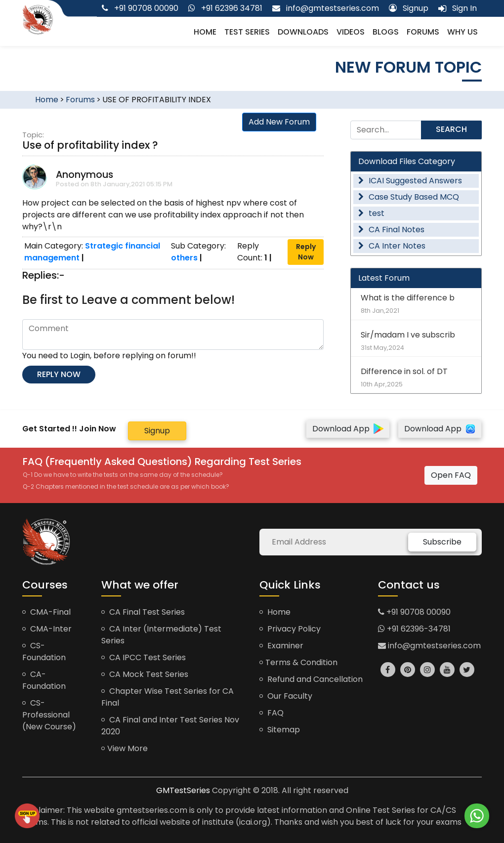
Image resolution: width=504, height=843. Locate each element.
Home (205, 32)
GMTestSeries (183, 790)
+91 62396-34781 (414, 629)
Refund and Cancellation (311, 679)
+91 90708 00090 (414, 612)
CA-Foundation (44, 680)
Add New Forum (279, 122)
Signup (157, 431)
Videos (351, 32)
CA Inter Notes (392, 246)
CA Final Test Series (143, 612)
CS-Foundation (44, 652)
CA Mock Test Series (145, 674)
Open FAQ (451, 475)
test (371, 213)
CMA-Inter (47, 629)
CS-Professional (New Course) (49, 715)
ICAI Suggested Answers (410, 181)
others (184, 258)
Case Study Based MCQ (409, 197)
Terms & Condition (298, 662)
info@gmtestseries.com (429, 646)
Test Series (247, 32)
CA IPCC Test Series (144, 657)
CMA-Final (46, 612)
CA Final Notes (391, 230)
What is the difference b (416, 304)
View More (125, 748)
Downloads (303, 32)
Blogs (386, 32)
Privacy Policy (290, 629)
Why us (462, 32)
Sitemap (280, 730)
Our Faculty (286, 696)
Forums (423, 32)
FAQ (272, 713)
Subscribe (442, 542)
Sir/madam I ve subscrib (416, 341)
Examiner (281, 646)
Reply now (59, 374)
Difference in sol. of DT (416, 377)
